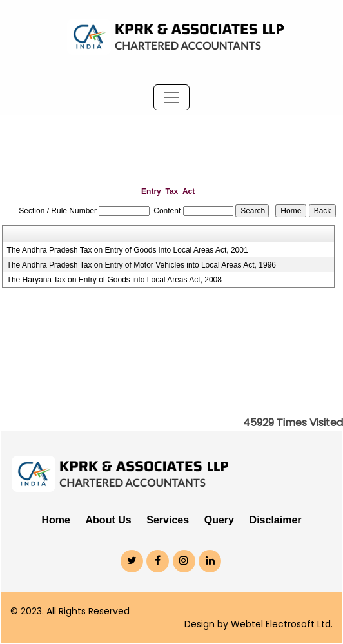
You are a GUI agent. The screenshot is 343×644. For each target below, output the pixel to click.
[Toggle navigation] (171, 97)
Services (168, 520)
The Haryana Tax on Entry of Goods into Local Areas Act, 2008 (114, 280)
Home (55, 520)
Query (219, 520)
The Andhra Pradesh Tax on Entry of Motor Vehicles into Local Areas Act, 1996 (142, 265)
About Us (109, 520)
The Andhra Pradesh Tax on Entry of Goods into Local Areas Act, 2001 (128, 250)
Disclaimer (276, 520)
